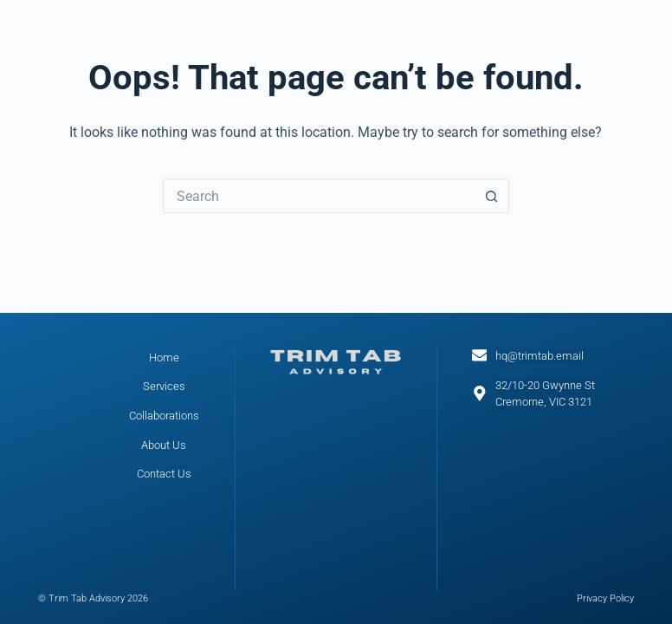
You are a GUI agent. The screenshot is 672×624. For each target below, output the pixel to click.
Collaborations (164, 416)
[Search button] (492, 196)
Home (164, 357)
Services (164, 386)
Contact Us (164, 474)
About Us (164, 445)
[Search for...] (319, 196)
